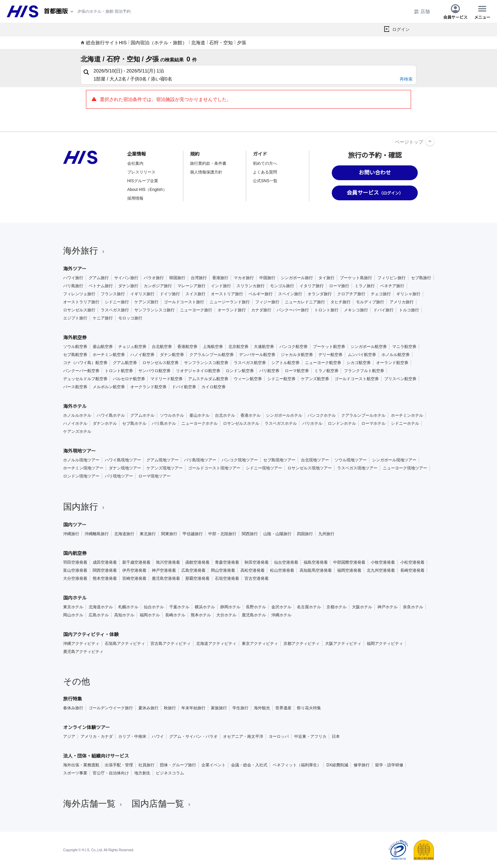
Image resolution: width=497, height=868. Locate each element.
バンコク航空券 (293, 347)
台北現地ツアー (315, 460)
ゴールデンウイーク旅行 (111, 708)
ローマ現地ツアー (154, 476)
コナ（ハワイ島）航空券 (85, 363)
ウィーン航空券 (248, 379)
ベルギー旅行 (261, 294)
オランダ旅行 (320, 294)
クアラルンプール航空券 (212, 355)
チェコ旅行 (381, 294)
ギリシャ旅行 (408, 294)
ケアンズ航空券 (315, 379)
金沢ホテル (281, 607)
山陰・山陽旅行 (277, 534)
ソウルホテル (172, 415)
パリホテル (312, 423)
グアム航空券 (125, 363)
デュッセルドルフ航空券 (85, 379)
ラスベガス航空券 (250, 363)
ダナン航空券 (172, 355)
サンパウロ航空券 (154, 371)
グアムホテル (142, 415)
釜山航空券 (103, 347)
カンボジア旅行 (158, 286)
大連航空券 (264, 347)
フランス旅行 (113, 294)
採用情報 (135, 198)
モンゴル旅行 (282, 286)
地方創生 (142, 773)
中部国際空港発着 (349, 562)
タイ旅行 (326, 278)
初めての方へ (265, 163)
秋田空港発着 (257, 562)
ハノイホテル (75, 423)
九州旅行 (326, 534)
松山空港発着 (282, 570)
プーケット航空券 (329, 347)
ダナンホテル (105, 423)
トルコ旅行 (409, 310)
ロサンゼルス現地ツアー (310, 468)
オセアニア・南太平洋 (243, 736)
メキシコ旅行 (356, 310)
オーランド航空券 (392, 363)
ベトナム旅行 (101, 286)
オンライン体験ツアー (86, 727)
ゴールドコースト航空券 (357, 379)
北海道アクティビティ (216, 644)
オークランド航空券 (148, 387)
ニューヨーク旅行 (196, 310)
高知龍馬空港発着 (316, 570)
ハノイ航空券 (142, 355)
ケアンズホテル (77, 431)
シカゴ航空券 (359, 363)
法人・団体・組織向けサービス (96, 756)
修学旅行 (362, 765)
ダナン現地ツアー (125, 468)
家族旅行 (219, 708)
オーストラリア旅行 (81, 302)
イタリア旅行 (312, 286)
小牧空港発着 (383, 562)
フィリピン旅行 (392, 278)
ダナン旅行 (128, 286)
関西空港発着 (105, 570)
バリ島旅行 (73, 286)
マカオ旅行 (244, 278)
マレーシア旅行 (191, 286)
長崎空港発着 (412, 570)
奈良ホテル (413, 607)
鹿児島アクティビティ (83, 652)
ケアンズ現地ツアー (165, 468)
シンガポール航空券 (369, 347)
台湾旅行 (199, 278)
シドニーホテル (405, 423)
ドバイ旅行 (383, 310)
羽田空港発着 (75, 562)
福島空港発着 (316, 562)
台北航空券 (162, 347)
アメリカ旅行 (402, 302)
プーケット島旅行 (356, 278)
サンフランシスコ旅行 (154, 310)
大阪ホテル (362, 607)
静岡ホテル (230, 607)
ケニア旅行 (103, 318)
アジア (69, 736)
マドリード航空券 (167, 379)
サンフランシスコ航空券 (206, 363)
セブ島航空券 (75, 355)
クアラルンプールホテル (363, 415)
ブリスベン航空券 (400, 379)
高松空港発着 (253, 570)
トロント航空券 (119, 371)
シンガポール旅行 (297, 278)
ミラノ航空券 (326, 371)
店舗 (422, 12)
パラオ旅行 (154, 278)
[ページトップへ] (430, 141)
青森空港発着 (227, 562)
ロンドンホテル (342, 423)
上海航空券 (213, 347)
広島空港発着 (193, 570)
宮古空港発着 (257, 578)
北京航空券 (238, 347)
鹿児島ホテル (254, 615)
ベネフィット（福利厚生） (297, 765)
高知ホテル (124, 615)
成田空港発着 (105, 562)
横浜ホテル (205, 607)
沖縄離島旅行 (97, 534)
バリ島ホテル (164, 423)
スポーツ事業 (75, 773)
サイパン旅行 (126, 278)
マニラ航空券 (404, 347)
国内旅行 (85, 507)
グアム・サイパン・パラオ (193, 736)
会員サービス (455, 11)
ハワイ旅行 (73, 278)
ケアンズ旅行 (146, 302)
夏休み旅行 (148, 708)
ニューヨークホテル (199, 423)
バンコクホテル (322, 415)
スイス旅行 (195, 294)
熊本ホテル (201, 615)
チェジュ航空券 (132, 347)
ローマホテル (373, 423)
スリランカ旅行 (251, 286)
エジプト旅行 (75, 318)
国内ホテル (75, 598)
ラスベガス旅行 (115, 310)
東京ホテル (73, 607)
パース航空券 (75, 387)
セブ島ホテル (134, 423)
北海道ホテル (101, 607)
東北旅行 (148, 534)
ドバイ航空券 (184, 387)
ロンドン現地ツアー (81, 476)
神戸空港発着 (164, 570)
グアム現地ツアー (163, 460)
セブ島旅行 (421, 278)
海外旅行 (85, 251)
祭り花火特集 (309, 708)
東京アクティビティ (260, 644)
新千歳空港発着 (136, 562)
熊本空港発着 (105, 578)
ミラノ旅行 (365, 286)
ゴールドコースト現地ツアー (214, 468)
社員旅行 (146, 765)
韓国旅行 (177, 278)
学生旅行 (240, 708)
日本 (336, 736)
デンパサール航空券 (257, 355)
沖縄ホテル (281, 615)
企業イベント (214, 765)
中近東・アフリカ (310, 736)
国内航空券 (75, 553)
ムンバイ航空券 (362, 355)
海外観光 (262, 708)
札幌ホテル (128, 607)
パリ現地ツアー (119, 476)
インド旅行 (221, 286)
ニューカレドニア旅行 (305, 302)
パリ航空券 (269, 371)
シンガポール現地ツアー (394, 460)
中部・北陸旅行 (222, 534)
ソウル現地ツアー (351, 460)
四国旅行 (305, 534)
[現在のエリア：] (59, 12)
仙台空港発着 (286, 562)
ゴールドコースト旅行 (184, 302)
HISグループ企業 (143, 181)
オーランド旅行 (232, 310)
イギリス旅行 (142, 294)
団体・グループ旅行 (178, 765)
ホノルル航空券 (396, 355)
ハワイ (158, 736)
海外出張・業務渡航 (81, 765)
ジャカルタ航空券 (297, 355)
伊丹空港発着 (134, 570)
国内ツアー (75, 525)
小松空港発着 (412, 562)
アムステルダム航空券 (208, 379)
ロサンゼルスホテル (241, 423)
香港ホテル (251, 415)
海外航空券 (75, 338)
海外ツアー (75, 269)
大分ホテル (226, 615)
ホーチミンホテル (407, 415)
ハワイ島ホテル (111, 415)
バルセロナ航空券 (129, 379)
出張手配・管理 (119, 765)
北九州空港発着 (381, 570)
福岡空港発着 (349, 570)
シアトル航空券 (285, 363)
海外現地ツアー (79, 451)
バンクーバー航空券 (81, 371)
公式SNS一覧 (265, 181)
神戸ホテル (388, 607)
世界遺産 (283, 708)
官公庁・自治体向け (111, 773)
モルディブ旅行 (370, 302)
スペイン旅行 (290, 294)
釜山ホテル (199, 415)
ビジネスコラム (170, 773)
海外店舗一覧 (93, 804)
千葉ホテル (179, 607)
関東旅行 (169, 534)
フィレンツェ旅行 (79, 294)
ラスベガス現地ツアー (357, 468)
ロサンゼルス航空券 (161, 363)
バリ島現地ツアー (200, 460)
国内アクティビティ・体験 (91, 634)
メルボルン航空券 (109, 387)
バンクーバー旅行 (293, 310)
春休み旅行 (73, 708)
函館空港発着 (197, 562)
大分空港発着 (75, 578)
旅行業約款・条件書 (208, 163)
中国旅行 (267, 278)
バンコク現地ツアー (240, 460)
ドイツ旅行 (170, 294)
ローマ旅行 (339, 286)
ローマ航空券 (297, 371)
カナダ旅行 (261, 310)
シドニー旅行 (117, 302)
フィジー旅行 (267, 302)
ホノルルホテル (77, 415)
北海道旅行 (124, 534)
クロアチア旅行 (351, 294)
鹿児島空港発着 (166, 578)
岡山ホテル (73, 615)
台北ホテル (225, 415)
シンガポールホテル (284, 415)
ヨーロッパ (279, 736)
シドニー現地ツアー (264, 468)
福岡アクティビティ (385, 644)
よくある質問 (265, 172)
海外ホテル (75, 406)
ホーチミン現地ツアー (83, 468)
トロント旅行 (326, 310)
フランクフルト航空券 (364, 371)
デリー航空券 (330, 355)
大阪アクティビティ (343, 644)
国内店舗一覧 (162, 804)
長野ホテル (256, 607)
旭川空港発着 (168, 562)
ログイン (401, 29)
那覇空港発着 (197, 578)
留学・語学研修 (389, 765)
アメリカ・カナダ (97, 736)
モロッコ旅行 (130, 318)
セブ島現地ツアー (279, 460)
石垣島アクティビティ (125, 644)
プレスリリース (141, 172)
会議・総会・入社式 (249, 765)
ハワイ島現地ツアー (123, 460)
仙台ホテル (154, 607)
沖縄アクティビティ (81, 644)
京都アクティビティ (302, 644)
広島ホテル (99, 615)
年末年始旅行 (193, 708)
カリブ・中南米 (132, 736)
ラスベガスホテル (281, 423)
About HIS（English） (147, 190)
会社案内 (135, 163)
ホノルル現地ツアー (81, 460)
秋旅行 (170, 708)
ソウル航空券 (75, 347)
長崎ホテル (175, 615)
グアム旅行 (99, 278)
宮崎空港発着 (134, 578)
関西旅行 (250, 534)
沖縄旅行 (71, 534)
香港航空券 (187, 347)
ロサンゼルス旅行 (79, 310)
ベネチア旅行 (392, 286)
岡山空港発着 (223, 570)
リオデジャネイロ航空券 (198, 371)
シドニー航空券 (281, 379)
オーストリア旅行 (227, 294)
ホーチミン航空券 (109, 355)
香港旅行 (220, 278)
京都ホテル (336, 607)
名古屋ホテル (309, 607)
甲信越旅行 (193, 534)
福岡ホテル (150, 615)
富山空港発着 (75, 570)
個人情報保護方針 (206, 172)
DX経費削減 (337, 765)
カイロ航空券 (214, 387)
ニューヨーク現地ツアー (405, 468)
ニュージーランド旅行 (230, 302)
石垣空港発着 (227, 578)
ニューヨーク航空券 (323, 363)
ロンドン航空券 (240, 371)
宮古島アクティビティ (171, 644)
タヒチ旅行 (341, 302)
